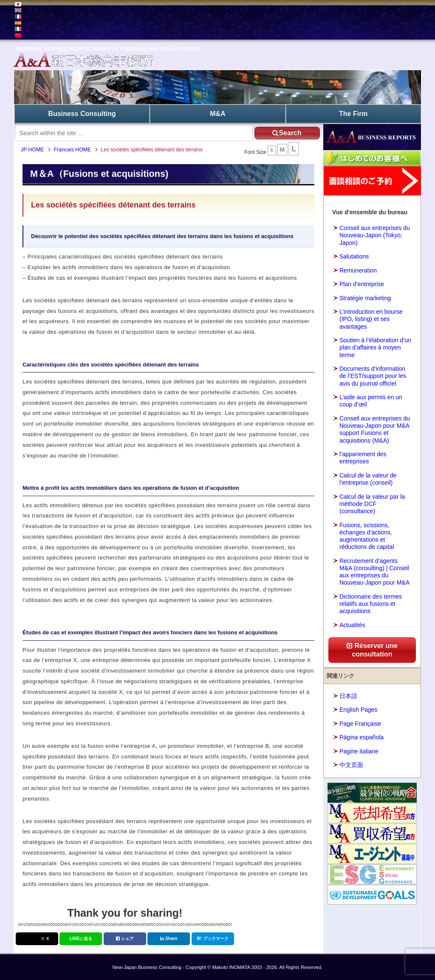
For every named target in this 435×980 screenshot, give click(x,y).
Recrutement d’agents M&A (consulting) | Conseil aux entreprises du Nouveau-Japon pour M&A (374, 570)
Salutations (354, 255)
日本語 (348, 694)
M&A (217, 113)
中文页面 (351, 764)
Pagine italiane (359, 750)
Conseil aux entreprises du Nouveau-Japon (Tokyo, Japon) (375, 234)
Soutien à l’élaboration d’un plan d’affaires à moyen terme (375, 346)
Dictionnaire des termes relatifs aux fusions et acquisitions (371, 602)
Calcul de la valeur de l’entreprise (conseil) (368, 477)
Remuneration (358, 269)
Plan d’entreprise (362, 283)
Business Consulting (82, 113)
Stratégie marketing (365, 296)
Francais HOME (76, 151)
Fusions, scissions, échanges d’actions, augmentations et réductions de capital (367, 534)
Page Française (360, 722)
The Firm (353, 113)
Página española (362, 736)
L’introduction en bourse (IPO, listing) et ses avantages (371, 318)
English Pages (359, 708)
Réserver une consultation (372, 649)
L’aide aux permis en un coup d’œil (371, 399)
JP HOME (36, 151)
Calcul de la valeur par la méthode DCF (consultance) (372, 502)
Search (280, 131)
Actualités (352, 623)
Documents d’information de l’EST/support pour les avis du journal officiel (373, 375)
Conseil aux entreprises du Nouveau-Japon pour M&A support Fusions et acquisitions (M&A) (375, 428)
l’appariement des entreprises (363, 456)
